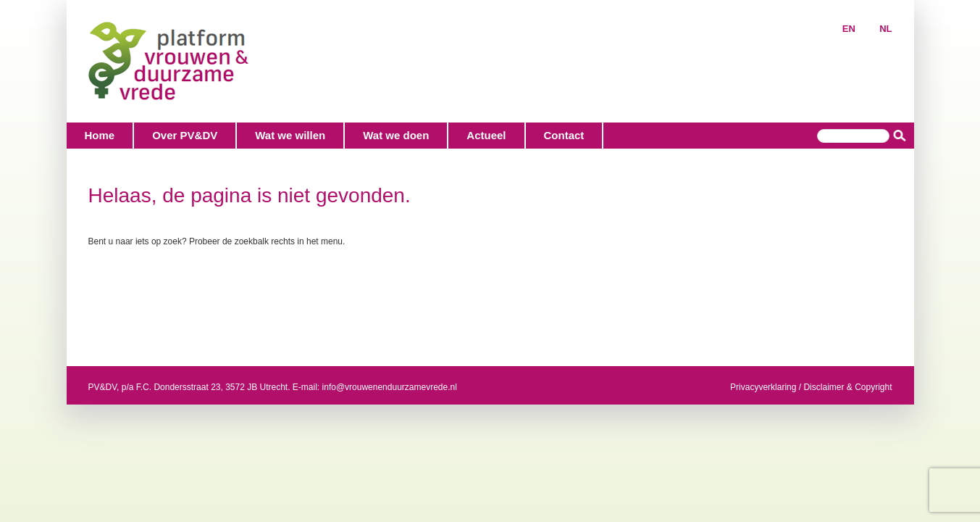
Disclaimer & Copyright (847, 387)
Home (100, 135)
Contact (564, 135)
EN (849, 29)
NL (885, 29)
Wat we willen (290, 135)
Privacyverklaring (763, 387)
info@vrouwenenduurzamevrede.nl (390, 387)
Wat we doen (396, 135)
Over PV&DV (185, 135)
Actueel (486, 135)
